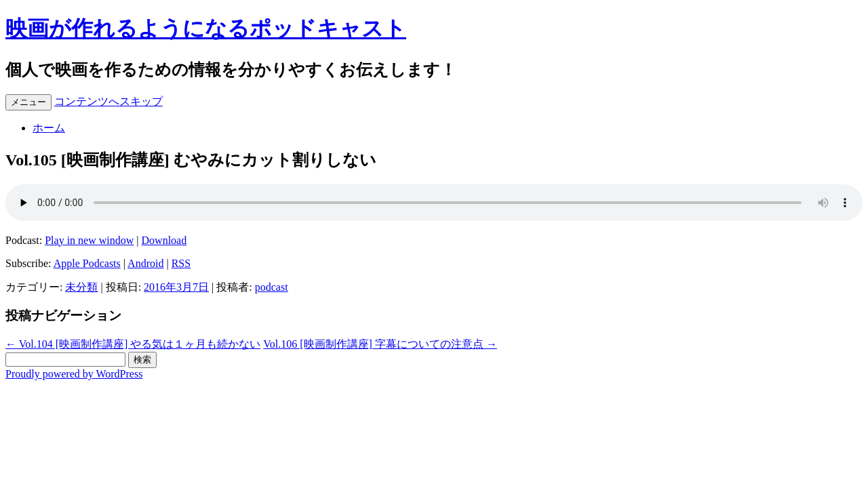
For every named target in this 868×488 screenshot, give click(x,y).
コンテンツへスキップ (108, 101)
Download (164, 240)
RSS (181, 263)
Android (145, 263)
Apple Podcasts (87, 263)
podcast (272, 287)
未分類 (81, 287)
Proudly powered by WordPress (74, 374)
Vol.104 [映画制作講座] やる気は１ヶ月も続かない (133, 344)
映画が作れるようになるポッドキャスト (206, 28)
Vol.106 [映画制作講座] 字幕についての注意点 (380, 344)
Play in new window (89, 240)
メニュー (28, 102)
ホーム (49, 128)
